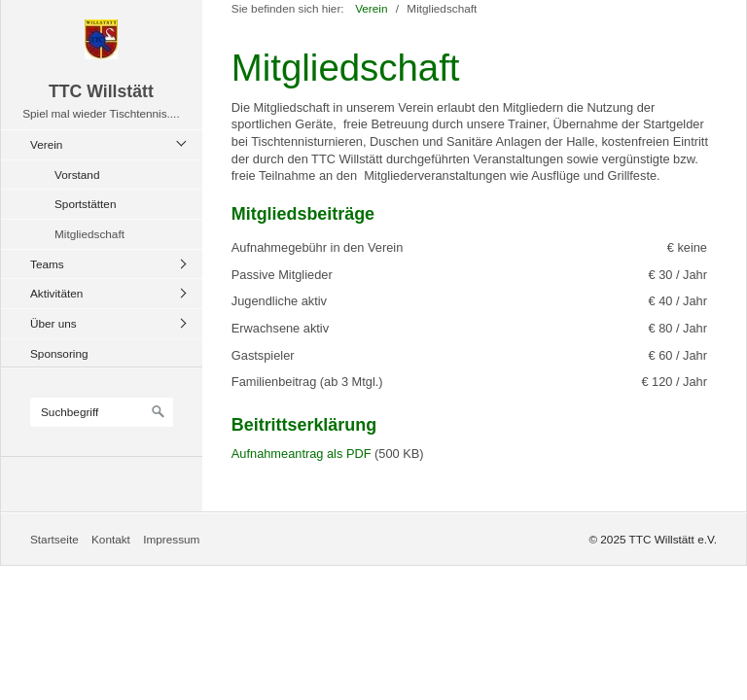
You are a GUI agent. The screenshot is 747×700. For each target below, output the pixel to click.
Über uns (53, 323)
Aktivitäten (56, 293)
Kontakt (111, 539)
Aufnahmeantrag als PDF (302, 454)
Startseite (54, 539)
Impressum (171, 539)
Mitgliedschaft (89, 234)
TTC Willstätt (101, 91)
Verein (46, 144)
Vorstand (77, 175)
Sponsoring (59, 353)
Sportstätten (85, 204)
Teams (47, 264)
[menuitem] (107, 189)
